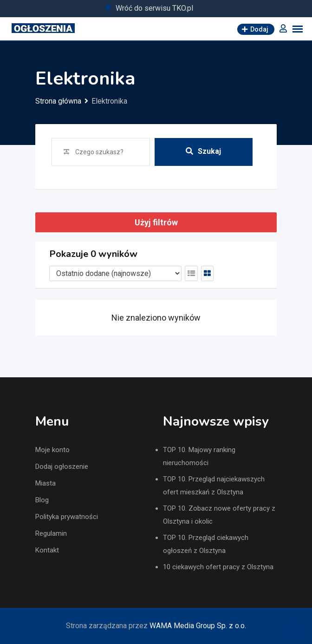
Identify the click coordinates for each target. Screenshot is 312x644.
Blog (42, 500)
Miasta (45, 483)
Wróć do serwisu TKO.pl (154, 8)
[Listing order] (115, 273)
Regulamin (51, 533)
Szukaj (203, 151)
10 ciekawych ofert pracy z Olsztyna (218, 567)
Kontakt (47, 550)
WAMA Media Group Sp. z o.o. (198, 626)
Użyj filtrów (156, 222)
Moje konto (52, 450)
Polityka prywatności (67, 517)
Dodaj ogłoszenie (62, 467)
